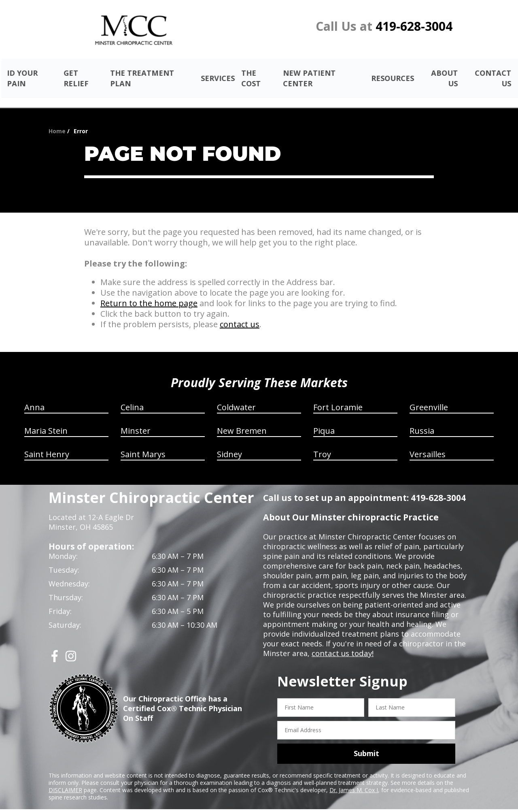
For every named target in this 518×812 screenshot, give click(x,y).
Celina (132, 398)
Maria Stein (46, 421)
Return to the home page (149, 294)
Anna (34, 398)
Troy (322, 445)
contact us (240, 315)
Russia (422, 421)
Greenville (429, 398)
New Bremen (242, 421)
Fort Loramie (338, 398)
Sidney (229, 445)
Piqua (324, 421)
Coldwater (236, 398)
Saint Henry (47, 445)
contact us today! (342, 644)
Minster (136, 421)
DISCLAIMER (65, 780)
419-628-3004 (414, 26)
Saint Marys (143, 445)
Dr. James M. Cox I (354, 780)
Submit (366, 744)
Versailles (428, 445)
